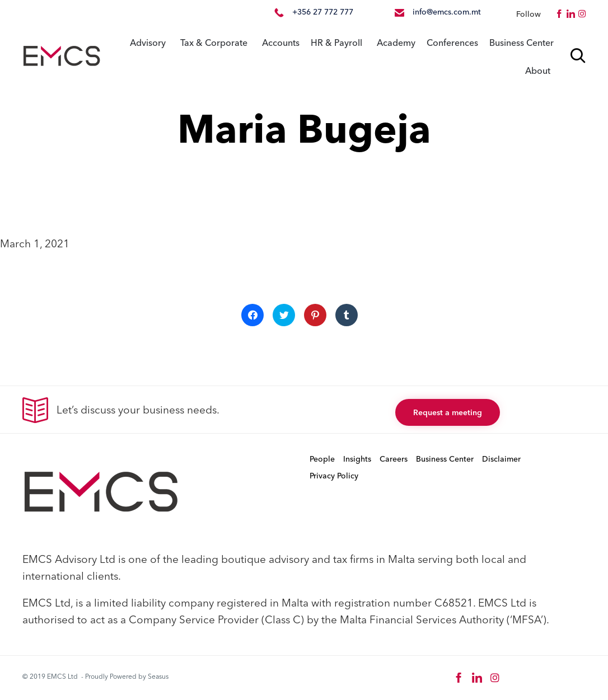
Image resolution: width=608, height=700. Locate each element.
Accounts (281, 43)
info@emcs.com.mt (447, 12)
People (322, 459)
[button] (448, 412)
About (538, 71)
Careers (394, 459)
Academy (396, 43)
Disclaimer (501, 459)
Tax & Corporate (214, 43)
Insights (357, 459)
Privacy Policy (334, 476)
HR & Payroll (336, 43)
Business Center (522, 43)
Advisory (148, 43)
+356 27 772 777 (323, 12)
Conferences (452, 43)
